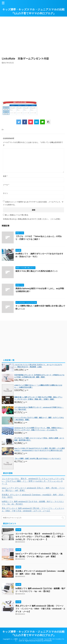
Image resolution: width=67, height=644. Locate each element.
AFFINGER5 (48, 641)
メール (6, 185)
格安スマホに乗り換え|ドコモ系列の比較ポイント (37, 271)
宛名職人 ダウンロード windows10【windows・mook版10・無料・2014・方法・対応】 (33, 496)
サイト (5, 193)
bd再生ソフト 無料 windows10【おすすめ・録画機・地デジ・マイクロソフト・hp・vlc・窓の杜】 (33, 503)
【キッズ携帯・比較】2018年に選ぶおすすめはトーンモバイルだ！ (38, 459)
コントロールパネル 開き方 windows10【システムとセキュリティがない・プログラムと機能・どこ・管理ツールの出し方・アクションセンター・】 (33, 481)
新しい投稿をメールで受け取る (17, 215)
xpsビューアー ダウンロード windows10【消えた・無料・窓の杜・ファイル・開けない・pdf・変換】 (33, 489)
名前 (5, 176)
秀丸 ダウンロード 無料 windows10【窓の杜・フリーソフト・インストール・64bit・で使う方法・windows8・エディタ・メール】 (33, 510)
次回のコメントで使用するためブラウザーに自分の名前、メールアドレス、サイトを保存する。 (33, 203)
